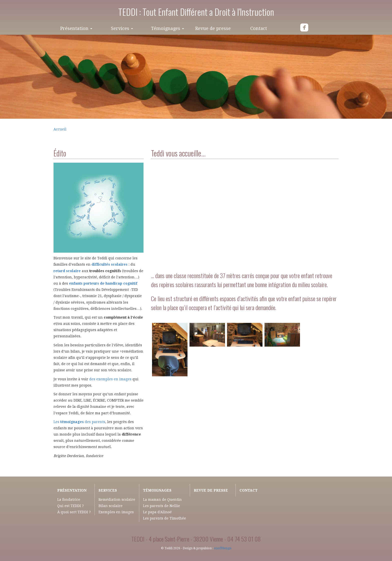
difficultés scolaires (109, 264)
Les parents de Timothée (164, 518)
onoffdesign (223, 548)
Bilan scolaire (110, 506)
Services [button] (122, 28)
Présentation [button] (76, 28)
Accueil (60, 129)
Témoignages (157, 490)
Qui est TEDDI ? (70, 506)
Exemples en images (116, 512)
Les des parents (79, 422)
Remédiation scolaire (117, 500)
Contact (259, 28)
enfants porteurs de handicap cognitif (103, 283)
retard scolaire (67, 271)
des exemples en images (110, 379)
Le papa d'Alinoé (157, 512)
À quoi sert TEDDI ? (74, 512)
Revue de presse (213, 28)
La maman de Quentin (162, 500)
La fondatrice (69, 500)
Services (108, 490)
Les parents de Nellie (161, 506)
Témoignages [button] (167, 28)
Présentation (72, 490)
